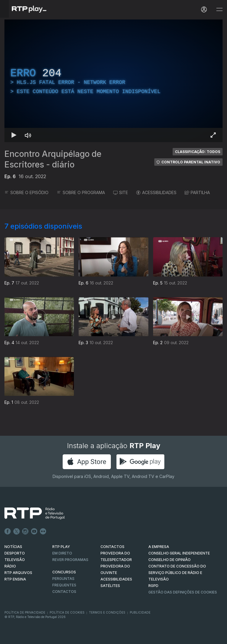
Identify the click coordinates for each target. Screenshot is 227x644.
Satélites (110, 586)
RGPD (153, 586)
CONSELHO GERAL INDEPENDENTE (179, 553)
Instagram (25, 531)
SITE (121, 192)
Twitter (17, 531)
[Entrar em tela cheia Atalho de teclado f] (213, 135)
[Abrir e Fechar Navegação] (219, 10)
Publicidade (140, 612)
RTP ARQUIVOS (18, 573)
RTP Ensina (15, 579)
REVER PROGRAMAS (70, 560)
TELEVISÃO (15, 560)
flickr (43, 531)
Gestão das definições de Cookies (183, 592)
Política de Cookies (67, 612)
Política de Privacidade (25, 612)
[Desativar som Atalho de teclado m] (28, 135)
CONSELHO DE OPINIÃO (170, 560)
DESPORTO (15, 553)
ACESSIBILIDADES (156, 192)
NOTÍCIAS (13, 547)
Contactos (64, 592)
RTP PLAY (61, 547)
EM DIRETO (62, 553)
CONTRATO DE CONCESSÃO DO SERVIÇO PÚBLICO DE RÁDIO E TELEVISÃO (177, 573)
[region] (113, 81)
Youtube (34, 531)
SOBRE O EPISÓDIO (26, 192)
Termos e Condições (107, 612)
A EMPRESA (159, 547)
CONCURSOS (64, 572)
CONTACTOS (112, 547)
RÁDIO (10, 566)
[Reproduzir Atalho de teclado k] (14, 135)
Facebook (8, 531)
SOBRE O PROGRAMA (81, 192)
